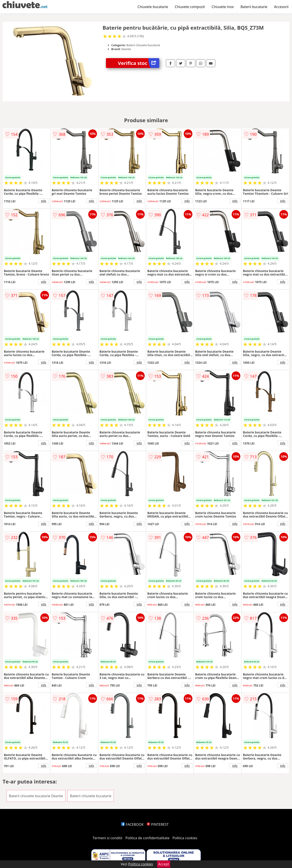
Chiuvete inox (223, 7)
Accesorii (281, 7)
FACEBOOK (132, 824)
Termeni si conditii (108, 838)
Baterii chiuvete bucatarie (91, 796)
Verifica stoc (139, 63)
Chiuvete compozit (190, 7)
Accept (164, 864)
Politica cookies (185, 838)
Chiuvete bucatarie (153, 7)
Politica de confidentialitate (148, 838)
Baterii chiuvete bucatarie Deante (36, 796)
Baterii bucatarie (254, 7)
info (44, 201)
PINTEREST (158, 824)
